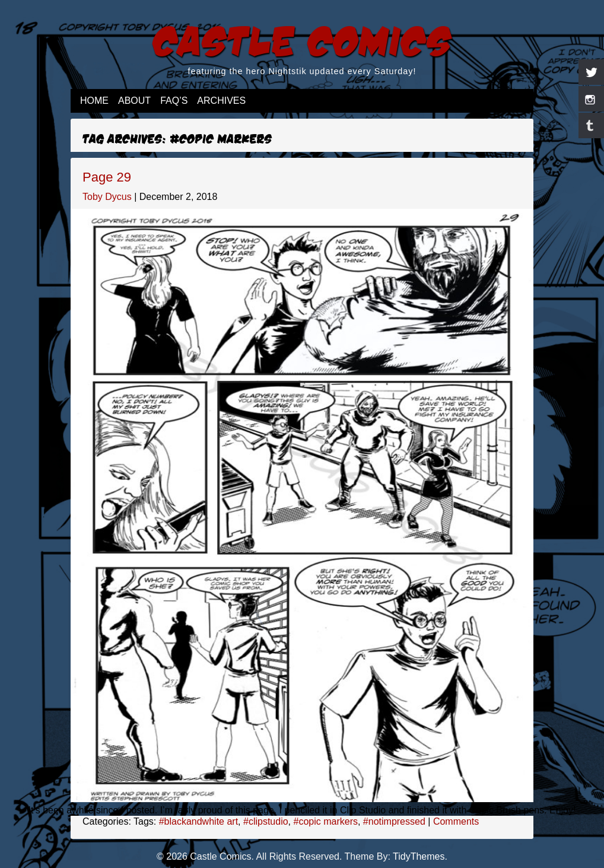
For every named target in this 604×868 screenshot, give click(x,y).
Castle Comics (302, 39)
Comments (456, 821)
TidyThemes (419, 856)
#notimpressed (394, 821)
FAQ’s (174, 101)
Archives (221, 101)
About (134, 101)
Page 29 (107, 177)
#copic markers (325, 821)
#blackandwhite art (198, 821)
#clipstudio (266, 821)
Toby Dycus (107, 197)
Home (94, 101)
